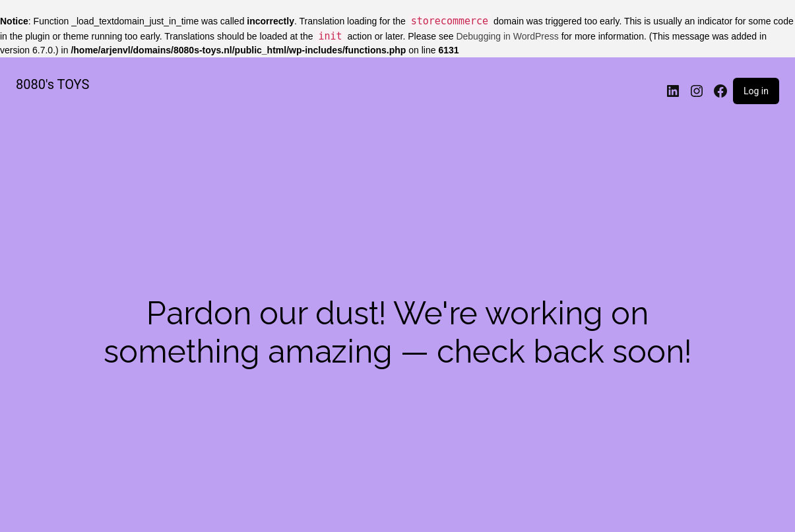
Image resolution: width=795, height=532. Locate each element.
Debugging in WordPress (507, 36)
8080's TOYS (52, 84)
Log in (756, 91)
